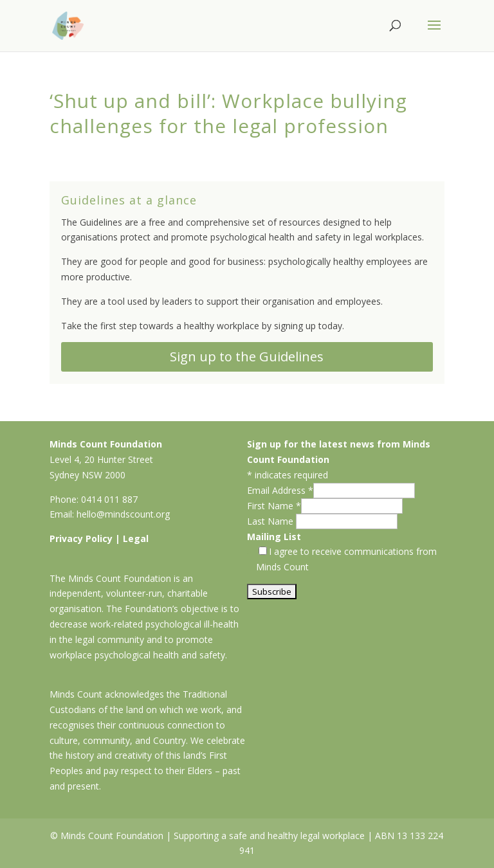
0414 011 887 (109, 499)
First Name (274, 506)
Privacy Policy (81, 538)
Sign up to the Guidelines (247, 357)
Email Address (280, 490)
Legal (136, 538)
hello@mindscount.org (123, 514)
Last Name (271, 521)
